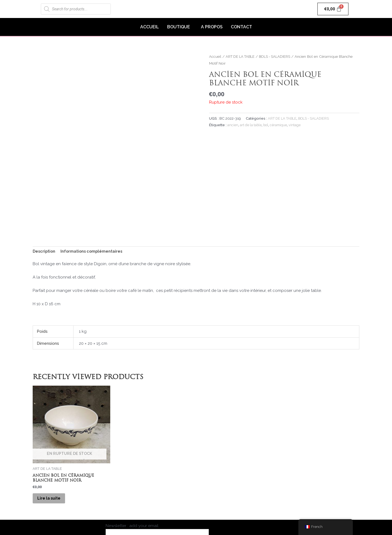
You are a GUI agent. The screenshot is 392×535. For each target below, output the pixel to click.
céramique (280, 125)
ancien (233, 125)
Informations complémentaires (94, 214)
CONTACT (241, 27)
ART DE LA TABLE (241, 56)
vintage (297, 125)
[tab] (45, 214)
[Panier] (333, 9)
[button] (180, 27)
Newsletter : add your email (157, 501)
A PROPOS (212, 27)
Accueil (215, 56)
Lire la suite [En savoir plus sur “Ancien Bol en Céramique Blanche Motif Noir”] (53, 464)
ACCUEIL (150, 27)
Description (45, 214)
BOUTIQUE (179, 27)
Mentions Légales (235, 507)
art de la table (251, 125)
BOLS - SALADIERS (278, 56)
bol (267, 125)
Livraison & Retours (281, 507)
